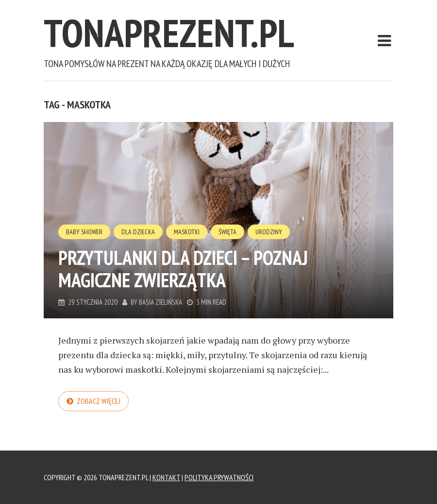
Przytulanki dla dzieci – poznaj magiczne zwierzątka (183, 269)
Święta (227, 232)
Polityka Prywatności (219, 477)
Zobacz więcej (99, 401)
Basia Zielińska (160, 302)
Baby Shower (84, 232)
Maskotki (187, 232)
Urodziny (269, 232)
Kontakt (166, 477)
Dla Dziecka (138, 232)
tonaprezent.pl (169, 33)
